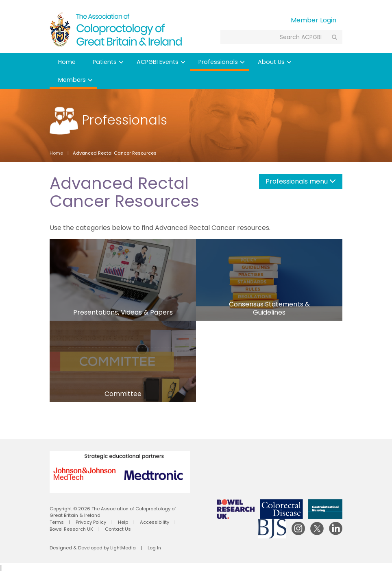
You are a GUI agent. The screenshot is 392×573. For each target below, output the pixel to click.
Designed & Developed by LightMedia (93, 548)
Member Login (314, 20)
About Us (275, 62)
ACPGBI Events (161, 62)
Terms (57, 522)
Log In (154, 548)
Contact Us (118, 529)
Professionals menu (301, 181)
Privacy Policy (91, 522)
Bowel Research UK (71, 529)
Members (75, 80)
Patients (108, 62)
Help (123, 522)
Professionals (222, 62)
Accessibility (155, 522)
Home (67, 62)
